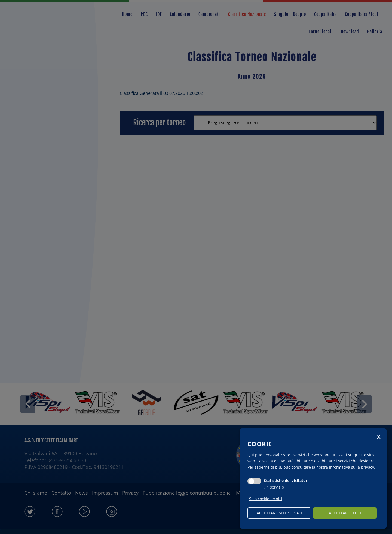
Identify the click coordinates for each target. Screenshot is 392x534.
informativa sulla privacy (352, 467)
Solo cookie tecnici (266, 499)
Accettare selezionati (279, 513)
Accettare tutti (345, 513)
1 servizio (274, 487)
